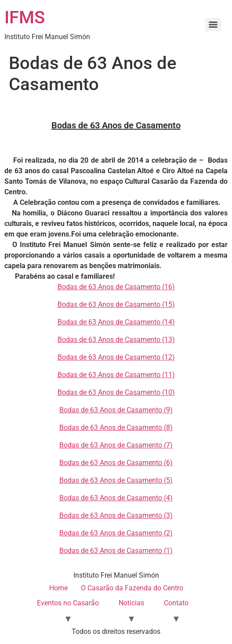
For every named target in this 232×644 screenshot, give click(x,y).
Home (58, 588)
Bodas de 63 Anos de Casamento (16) (116, 287)
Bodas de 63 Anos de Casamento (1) (116, 551)
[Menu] (213, 25)
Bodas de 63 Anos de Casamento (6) (116, 463)
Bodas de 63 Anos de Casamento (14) (116, 322)
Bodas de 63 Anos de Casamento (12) (116, 357)
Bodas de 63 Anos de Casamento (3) (116, 515)
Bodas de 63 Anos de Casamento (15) (116, 304)
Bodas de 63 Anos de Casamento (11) (116, 375)
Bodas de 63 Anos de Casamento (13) (116, 340)
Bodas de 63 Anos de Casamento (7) (116, 445)
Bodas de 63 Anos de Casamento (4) (116, 498)
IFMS (25, 17)
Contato (176, 603)
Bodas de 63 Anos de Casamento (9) (116, 410)
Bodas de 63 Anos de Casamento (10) (116, 392)
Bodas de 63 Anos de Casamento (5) (116, 480)
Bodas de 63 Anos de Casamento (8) (116, 428)
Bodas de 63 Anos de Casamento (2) (116, 533)
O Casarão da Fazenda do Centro (132, 588)
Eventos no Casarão (68, 603)
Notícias (131, 603)
